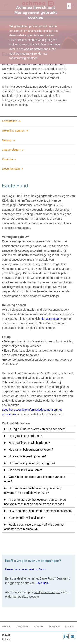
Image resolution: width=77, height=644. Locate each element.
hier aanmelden (51, 319)
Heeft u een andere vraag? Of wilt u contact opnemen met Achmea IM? (34, 527)
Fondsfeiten (10, 121)
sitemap (7, 626)
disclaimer (23, 626)
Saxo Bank (43, 583)
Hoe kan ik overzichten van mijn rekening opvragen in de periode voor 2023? (33, 490)
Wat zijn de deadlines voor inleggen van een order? (35, 479)
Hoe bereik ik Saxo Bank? (25, 470)
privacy (69, 626)
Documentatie (11, 169)
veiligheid (54, 626)
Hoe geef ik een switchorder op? (29, 443)
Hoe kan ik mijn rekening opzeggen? (31, 463)
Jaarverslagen (11, 150)
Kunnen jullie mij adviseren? (26, 518)
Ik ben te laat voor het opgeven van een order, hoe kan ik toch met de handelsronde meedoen (36, 502)
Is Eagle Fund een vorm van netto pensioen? (37, 429)
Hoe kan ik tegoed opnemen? (27, 456)
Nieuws (7, 140)
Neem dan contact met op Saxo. (26, 569)
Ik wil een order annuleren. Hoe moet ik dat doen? (40, 511)
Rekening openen (13, 131)
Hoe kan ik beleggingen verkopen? (30, 450)
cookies (39, 626)
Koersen (7, 159)
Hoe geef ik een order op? (25, 436)
